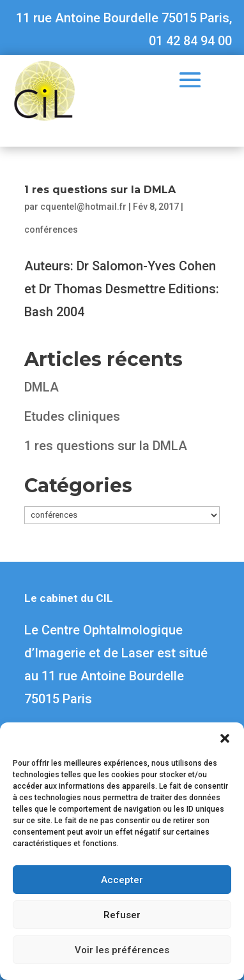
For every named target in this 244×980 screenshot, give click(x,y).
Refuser (122, 915)
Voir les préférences (122, 950)
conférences (51, 230)
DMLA (42, 387)
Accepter (122, 880)
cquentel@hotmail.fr (83, 207)
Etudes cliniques (72, 416)
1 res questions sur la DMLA (100, 190)
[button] (225, 738)
